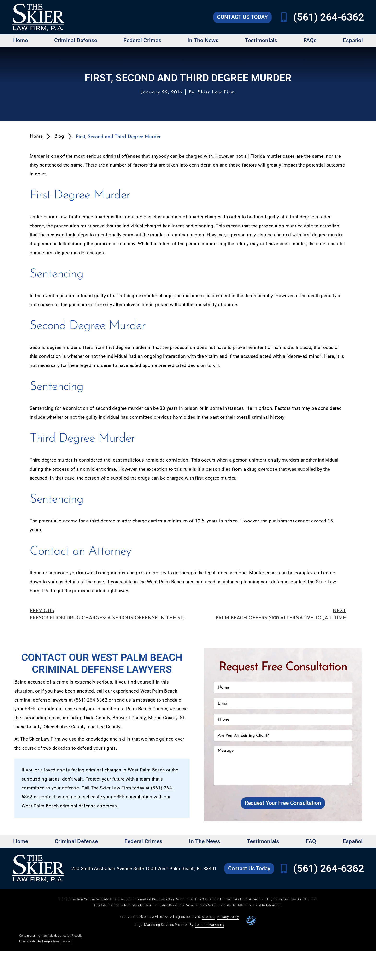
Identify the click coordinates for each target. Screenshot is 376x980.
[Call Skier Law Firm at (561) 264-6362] (284, 17)
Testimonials (261, 40)
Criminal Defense (76, 40)
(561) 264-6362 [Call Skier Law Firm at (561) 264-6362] (329, 17)
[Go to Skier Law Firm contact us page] (242, 17)
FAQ (311, 841)
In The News (203, 40)
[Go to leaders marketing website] (251, 921)
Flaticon (66, 941)
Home (21, 40)
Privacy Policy (228, 917)
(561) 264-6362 (91, 700)
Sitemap (208, 917)
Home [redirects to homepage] (36, 136)
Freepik (76, 936)
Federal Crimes (142, 40)
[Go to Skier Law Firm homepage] (38, 17)
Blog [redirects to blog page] (59, 136)
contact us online (58, 797)
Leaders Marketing (209, 925)
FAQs (310, 40)
